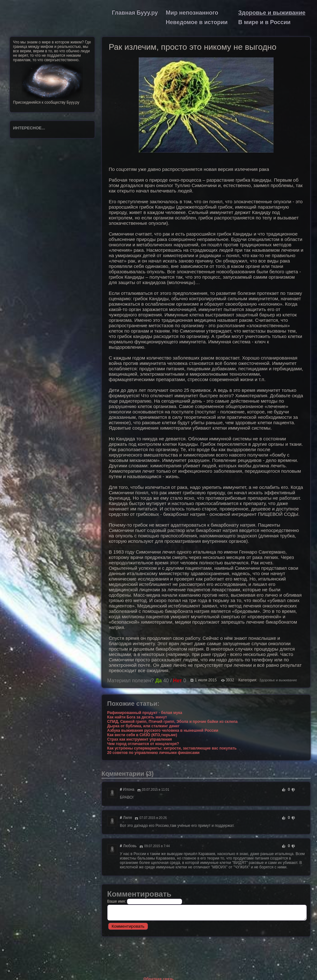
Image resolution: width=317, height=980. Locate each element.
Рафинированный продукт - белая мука (145, 713)
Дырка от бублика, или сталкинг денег (143, 726)
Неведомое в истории (197, 22)
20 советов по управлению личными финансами (153, 753)
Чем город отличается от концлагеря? (143, 744)
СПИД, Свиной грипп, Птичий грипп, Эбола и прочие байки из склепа (172, 722)
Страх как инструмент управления (139, 739)
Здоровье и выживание (272, 13)
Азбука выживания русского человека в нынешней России (163, 730)
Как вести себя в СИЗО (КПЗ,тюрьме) (142, 735)
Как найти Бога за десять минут (137, 717)
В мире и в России (265, 22)
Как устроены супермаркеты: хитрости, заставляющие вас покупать (172, 748)
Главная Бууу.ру (135, 13)
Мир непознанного (192, 13)
